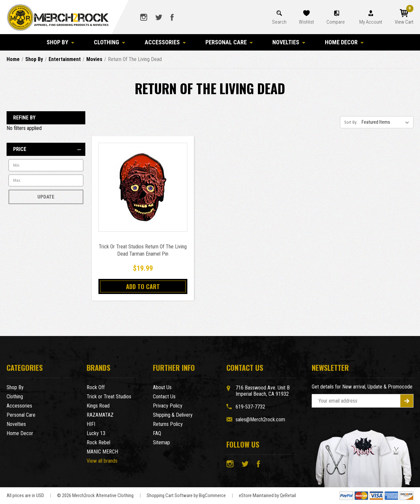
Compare (336, 22)
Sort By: (351, 122)
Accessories (165, 42)
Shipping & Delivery (173, 415)
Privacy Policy (168, 406)
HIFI (91, 424)
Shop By (60, 42)
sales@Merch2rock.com (260, 420)
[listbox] (387, 122)
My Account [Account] (371, 22)
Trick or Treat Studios (109, 397)
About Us (162, 387)
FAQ (157, 433)
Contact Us (164, 397)
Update (46, 197)
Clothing (109, 42)
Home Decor (344, 42)
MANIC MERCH (102, 452)
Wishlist (306, 22)
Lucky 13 (96, 433)
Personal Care (229, 42)
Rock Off (96, 387)
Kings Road (98, 406)
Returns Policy (168, 424)
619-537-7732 (250, 407)
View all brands (102, 461)
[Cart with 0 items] (404, 17)
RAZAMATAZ (100, 415)
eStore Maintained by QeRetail (267, 495)
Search (279, 22)
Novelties (289, 42)
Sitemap (161, 442)
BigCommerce (212, 495)
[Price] (46, 149)
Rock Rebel (98, 442)
